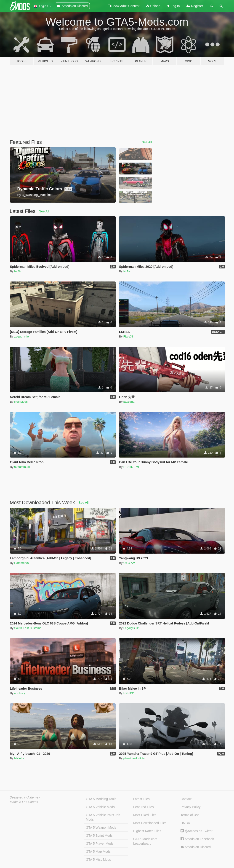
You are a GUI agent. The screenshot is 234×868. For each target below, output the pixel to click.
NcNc (18, 271)
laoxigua (129, 402)
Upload (153, 6)
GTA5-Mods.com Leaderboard (145, 841)
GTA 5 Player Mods (100, 844)
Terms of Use (190, 815)
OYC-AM (129, 563)
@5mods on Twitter (196, 831)
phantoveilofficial (134, 758)
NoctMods (21, 402)
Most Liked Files (145, 815)
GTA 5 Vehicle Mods (100, 807)
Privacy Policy (190, 807)
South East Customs (28, 628)
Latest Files (141, 799)
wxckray (20, 693)
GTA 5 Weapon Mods (101, 828)
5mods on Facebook (197, 839)
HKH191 (129, 693)
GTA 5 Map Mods (98, 852)
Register (195, 6)
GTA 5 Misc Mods (98, 860)
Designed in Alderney (25, 797)
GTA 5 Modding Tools (101, 799)
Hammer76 (21, 563)
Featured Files (143, 807)
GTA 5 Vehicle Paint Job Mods (103, 817)
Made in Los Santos (24, 802)
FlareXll (128, 336)
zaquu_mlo (21, 336)
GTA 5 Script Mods (99, 836)
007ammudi (22, 467)
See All (147, 142)
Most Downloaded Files (150, 823)
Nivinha (19, 758)
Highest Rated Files (147, 831)
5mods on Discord (196, 847)
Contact (186, 799)
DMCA (185, 823)
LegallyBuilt (131, 628)
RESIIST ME (132, 467)
